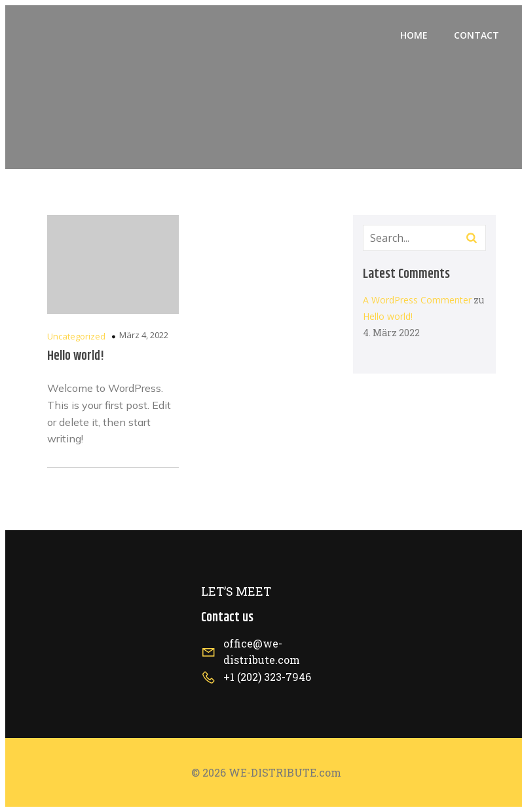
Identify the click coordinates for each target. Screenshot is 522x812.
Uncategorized (76, 336)
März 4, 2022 (144, 335)
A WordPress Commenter (417, 300)
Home (414, 35)
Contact (476, 35)
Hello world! (388, 316)
